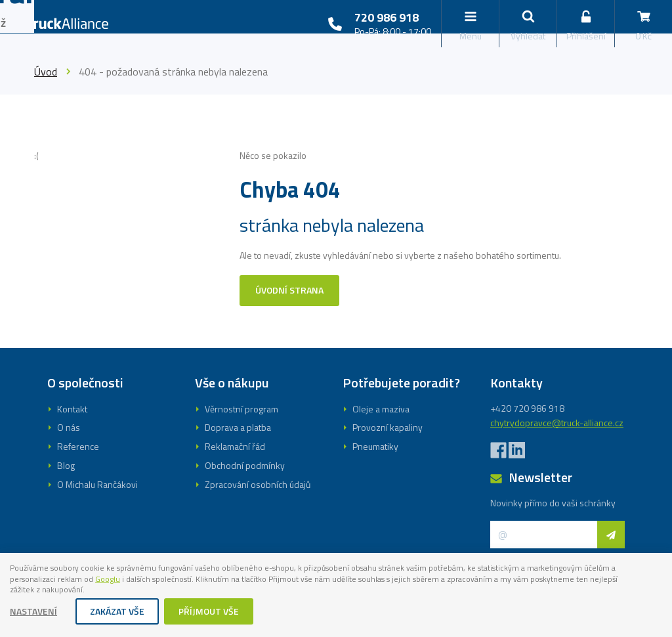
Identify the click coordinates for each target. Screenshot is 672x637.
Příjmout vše (209, 612)
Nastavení (34, 612)
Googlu (219, 578)
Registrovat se (336, 390)
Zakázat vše (118, 612)
